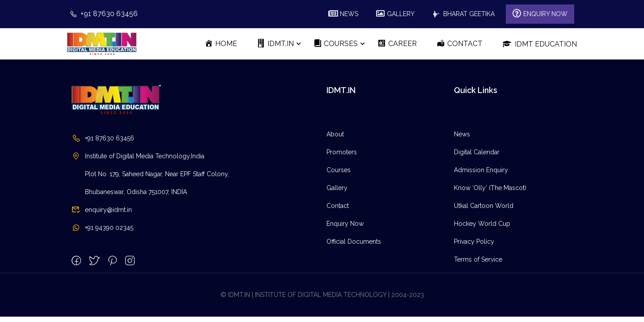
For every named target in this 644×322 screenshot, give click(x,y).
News (462, 134)
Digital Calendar (477, 152)
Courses (339, 170)
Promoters (342, 152)
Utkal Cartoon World (484, 206)
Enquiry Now (345, 224)
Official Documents (354, 241)
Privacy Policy (474, 241)
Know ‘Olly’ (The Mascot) (490, 188)
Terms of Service (478, 259)
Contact (338, 206)
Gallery (337, 188)
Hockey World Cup (482, 224)
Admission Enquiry (481, 170)
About (335, 134)
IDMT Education (540, 44)
